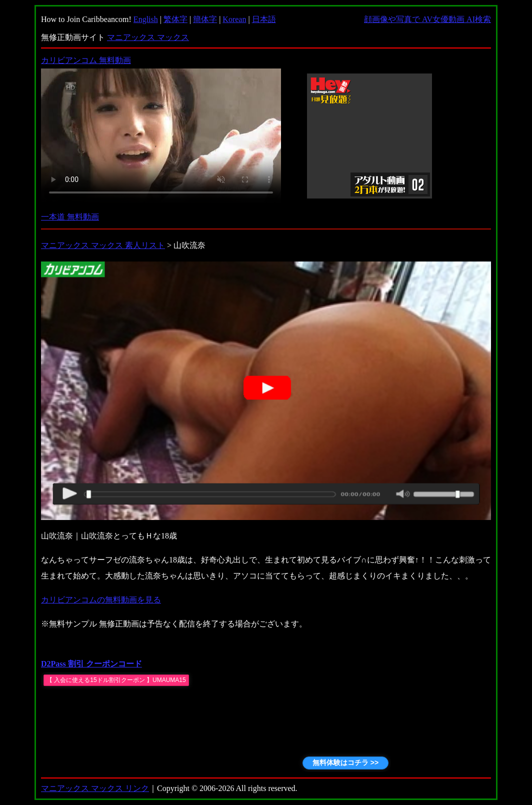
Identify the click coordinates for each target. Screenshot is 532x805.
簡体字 (205, 19)
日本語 (264, 19)
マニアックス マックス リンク (95, 788)
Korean (234, 19)
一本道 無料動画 (70, 217)
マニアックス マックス (148, 37)
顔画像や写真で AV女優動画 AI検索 (427, 19)
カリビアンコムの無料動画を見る (101, 600)
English (146, 19)
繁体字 (175, 19)
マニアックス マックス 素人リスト (103, 245)
